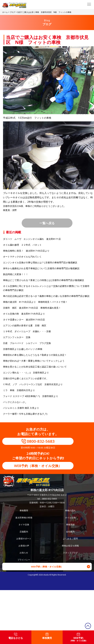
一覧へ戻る (47, 223)
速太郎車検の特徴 (24, 518)
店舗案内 (24, 532)
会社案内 (70, 532)
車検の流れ (70, 510)
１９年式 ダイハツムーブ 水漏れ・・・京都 (27, 331)
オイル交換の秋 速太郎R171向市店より (24, 314)
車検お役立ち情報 (70, 546)
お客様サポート (24, 539)
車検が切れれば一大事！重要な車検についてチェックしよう (34, 361)
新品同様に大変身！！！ (16, 274)
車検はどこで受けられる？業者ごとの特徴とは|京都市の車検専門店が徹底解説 (44, 280)
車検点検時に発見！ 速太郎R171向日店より (26, 251)
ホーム (5, 12)
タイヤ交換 (24, 524)
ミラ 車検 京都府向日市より (19, 390)
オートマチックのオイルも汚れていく (22, 257)
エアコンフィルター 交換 (17, 337)
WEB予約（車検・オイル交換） (38, 466)
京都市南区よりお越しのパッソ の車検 (24, 349)
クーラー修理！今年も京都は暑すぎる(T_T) (25, 414)
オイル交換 (70, 518)
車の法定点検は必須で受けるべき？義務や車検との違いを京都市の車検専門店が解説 (46, 296)
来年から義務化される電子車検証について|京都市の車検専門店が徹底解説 (41, 268)
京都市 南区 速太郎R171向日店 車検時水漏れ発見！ (32, 308)
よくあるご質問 (70, 539)
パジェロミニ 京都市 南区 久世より (21, 408)
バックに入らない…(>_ (15, 402)
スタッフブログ (70, 553)
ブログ (12, 12)
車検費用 (24, 510)
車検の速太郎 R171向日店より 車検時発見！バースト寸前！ (35, 302)
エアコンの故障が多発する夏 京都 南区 (25, 325)
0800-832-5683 (41, 441)
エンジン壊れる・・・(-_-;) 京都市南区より (26, 373)
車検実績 (70, 524)
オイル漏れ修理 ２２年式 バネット (22, 245)
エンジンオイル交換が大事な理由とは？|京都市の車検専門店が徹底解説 (40, 262)
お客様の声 (24, 546)
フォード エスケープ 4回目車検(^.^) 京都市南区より (31, 396)
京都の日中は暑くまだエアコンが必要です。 (26, 378)
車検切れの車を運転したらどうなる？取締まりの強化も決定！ (35, 355)
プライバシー (24, 560)
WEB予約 (78, 637)
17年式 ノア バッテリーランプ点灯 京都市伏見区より (33, 384)
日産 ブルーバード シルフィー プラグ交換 (27, 343)
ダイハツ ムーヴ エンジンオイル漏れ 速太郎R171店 (32, 239)
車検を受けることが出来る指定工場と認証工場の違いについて (35, 367)
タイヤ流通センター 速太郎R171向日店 (24, 320)
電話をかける (16, 636)
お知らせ (24, 553)
